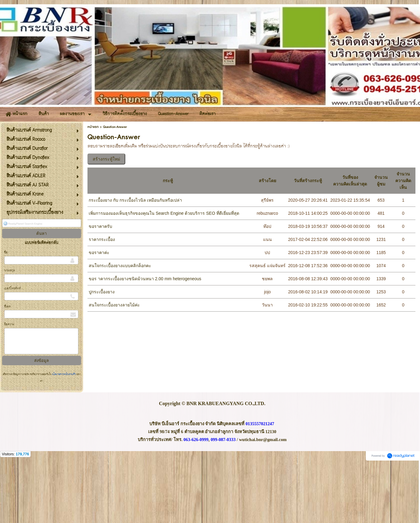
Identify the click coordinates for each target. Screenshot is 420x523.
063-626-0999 (196, 499)
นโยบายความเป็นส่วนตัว (64, 434)
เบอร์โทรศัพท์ (12, 348)
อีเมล (7, 366)
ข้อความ (9, 384)
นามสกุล (10, 330)
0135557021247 (260, 483)
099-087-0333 (223, 499)
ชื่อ (6, 312)
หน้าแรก (93, 187)
